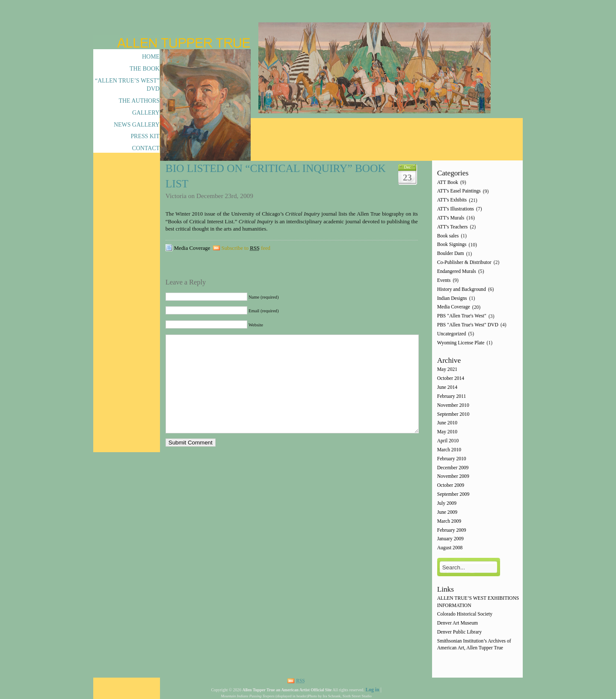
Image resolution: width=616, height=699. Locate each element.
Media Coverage (192, 248)
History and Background (462, 289)
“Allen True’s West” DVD (127, 85)
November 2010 (453, 405)
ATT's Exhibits (452, 200)
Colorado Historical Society (465, 615)
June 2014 (447, 387)
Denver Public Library (459, 632)
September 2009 (453, 494)
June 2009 (447, 512)
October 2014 (451, 379)
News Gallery (137, 125)
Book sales (448, 236)
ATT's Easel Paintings (459, 191)
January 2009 (450, 539)
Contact (146, 148)
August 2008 (450, 548)
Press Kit (145, 136)
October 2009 (451, 486)
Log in (372, 690)
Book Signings (452, 245)
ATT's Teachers (453, 227)
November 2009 (453, 477)
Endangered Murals (457, 271)
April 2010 (448, 441)
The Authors (139, 101)
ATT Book (448, 182)
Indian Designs (452, 298)
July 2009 (447, 503)
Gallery (146, 113)
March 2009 (449, 521)
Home (151, 57)
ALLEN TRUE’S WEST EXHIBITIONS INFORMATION (478, 602)
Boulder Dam (451, 254)
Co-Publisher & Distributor (464, 262)
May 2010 (447, 432)
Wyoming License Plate (461, 343)
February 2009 (452, 530)
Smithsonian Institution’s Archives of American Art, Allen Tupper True (474, 644)
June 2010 (447, 423)
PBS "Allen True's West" (462, 316)
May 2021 (447, 370)
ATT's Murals (451, 218)
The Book (145, 69)
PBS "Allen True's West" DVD (468, 325)
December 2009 (453, 468)
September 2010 (453, 414)
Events (444, 280)
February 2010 (452, 459)
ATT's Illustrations (456, 209)
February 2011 (452, 396)
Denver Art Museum (458, 623)
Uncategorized (452, 334)
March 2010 (449, 450)
